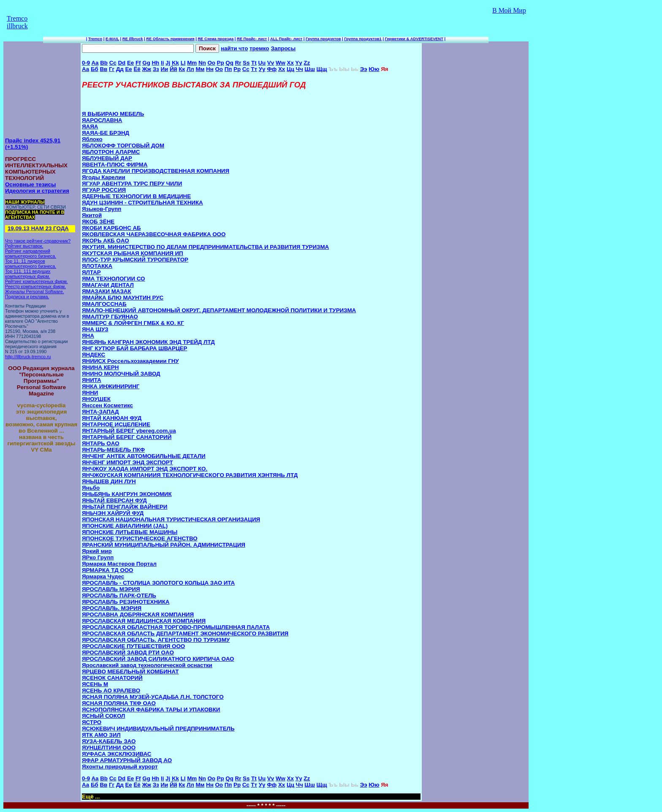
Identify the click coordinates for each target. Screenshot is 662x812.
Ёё (137, 69)
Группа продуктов (323, 39)
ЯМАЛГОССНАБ (104, 304)
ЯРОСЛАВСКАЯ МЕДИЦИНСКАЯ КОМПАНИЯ (144, 621)
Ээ (364, 69)
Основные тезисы (30, 184)
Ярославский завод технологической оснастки (147, 665)
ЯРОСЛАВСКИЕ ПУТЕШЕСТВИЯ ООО (133, 646)
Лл (190, 69)
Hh (155, 63)
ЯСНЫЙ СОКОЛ (103, 716)
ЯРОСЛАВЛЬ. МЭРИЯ (112, 608)
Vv (271, 63)
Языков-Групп (102, 209)
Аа (85, 69)
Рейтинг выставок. (24, 246)
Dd (122, 63)
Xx (290, 63)
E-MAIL (112, 39)
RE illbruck (133, 39)
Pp (221, 63)
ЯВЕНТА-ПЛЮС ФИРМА (115, 165)
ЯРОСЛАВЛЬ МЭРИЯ (111, 589)
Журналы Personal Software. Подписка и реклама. (35, 294)
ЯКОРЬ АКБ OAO (106, 241)
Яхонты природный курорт (120, 767)
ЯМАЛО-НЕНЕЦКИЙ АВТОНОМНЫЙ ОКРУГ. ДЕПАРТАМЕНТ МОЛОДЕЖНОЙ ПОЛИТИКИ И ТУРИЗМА (219, 310)
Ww (281, 63)
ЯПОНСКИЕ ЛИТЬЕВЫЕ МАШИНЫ (130, 532)
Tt (254, 63)
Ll (183, 63)
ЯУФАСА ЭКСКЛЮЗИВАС (117, 754)
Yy (298, 63)
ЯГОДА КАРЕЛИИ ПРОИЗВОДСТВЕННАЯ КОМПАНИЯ (156, 171)
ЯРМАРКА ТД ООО (107, 570)
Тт (254, 69)
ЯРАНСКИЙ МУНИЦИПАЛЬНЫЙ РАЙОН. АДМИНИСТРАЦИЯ (164, 545)
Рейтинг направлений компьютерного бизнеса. (31, 253)
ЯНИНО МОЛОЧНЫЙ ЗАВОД (121, 374)
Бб (95, 69)
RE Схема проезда (216, 39)
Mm (192, 63)
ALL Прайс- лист (286, 39)
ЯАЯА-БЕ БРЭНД (106, 133)
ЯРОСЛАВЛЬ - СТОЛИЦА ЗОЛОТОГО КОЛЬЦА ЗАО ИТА (158, 583)
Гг (112, 69)
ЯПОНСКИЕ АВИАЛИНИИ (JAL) (125, 526)
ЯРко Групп (98, 557)
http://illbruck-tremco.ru (28, 357)
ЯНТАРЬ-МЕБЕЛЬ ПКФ (113, 450)
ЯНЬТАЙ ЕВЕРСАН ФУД (114, 500)
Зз (156, 69)
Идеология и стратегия (37, 191)
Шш (310, 69)
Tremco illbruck (17, 22)
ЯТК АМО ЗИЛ (101, 735)
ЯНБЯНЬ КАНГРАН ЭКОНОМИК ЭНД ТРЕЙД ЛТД (148, 342)
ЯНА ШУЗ (95, 329)
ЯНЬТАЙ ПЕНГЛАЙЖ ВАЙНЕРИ (125, 507)
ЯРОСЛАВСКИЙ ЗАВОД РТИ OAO (128, 653)
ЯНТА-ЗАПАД (100, 412)
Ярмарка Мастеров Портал (119, 564)
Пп (228, 69)
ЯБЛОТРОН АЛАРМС (111, 152)
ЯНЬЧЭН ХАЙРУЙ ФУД (113, 513)
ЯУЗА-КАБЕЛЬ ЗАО (109, 741)
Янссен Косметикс (107, 405)
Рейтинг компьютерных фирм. (37, 281)
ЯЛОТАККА (97, 266)
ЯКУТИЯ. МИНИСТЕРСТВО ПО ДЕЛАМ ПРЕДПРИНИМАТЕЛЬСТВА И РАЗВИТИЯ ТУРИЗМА (205, 247)
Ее (128, 69)
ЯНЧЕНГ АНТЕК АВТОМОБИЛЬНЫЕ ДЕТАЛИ (144, 456)
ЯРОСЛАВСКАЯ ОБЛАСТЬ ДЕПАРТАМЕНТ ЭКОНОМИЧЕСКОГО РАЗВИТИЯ (185, 634)
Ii (162, 63)
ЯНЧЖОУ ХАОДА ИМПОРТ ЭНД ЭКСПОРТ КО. (145, 469)
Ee (130, 63)
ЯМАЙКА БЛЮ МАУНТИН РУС (123, 298)
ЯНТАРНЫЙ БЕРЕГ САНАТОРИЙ (127, 437)
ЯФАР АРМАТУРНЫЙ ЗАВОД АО (127, 760)
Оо (219, 69)
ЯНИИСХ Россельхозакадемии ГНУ (130, 361)
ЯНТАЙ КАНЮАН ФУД (112, 418)
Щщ (322, 69)
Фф (272, 69)
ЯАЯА (90, 127)
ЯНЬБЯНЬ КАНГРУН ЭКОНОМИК (127, 494)
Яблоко (92, 139)
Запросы (283, 48)
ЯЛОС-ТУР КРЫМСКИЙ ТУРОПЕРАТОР (135, 260)
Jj (168, 63)
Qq (229, 63)
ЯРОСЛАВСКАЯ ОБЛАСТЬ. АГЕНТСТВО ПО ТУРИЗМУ (156, 640)
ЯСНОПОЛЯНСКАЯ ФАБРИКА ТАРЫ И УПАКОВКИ (151, 710)
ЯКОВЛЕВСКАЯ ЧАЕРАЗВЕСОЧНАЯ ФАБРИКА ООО (154, 234)
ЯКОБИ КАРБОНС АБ (111, 228)
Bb (104, 63)
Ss (246, 63)
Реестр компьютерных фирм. (35, 286)
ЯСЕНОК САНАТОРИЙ (112, 678)
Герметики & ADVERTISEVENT (414, 39)
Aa (95, 63)
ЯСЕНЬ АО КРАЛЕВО (111, 691)
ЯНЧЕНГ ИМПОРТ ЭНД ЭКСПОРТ (128, 462)
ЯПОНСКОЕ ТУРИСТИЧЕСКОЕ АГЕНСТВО (140, 538)
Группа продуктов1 (363, 39)
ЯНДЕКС (94, 355)
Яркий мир (97, 551)
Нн (210, 69)
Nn (202, 63)
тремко (259, 48)
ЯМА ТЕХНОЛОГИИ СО (113, 279)
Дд (120, 69)
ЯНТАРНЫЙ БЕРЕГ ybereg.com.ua (129, 431)
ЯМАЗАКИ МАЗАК (107, 291)
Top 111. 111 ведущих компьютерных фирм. (28, 274)
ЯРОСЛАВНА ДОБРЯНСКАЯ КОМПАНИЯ (138, 614)
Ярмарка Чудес (103, 576)
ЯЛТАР (91, 272)
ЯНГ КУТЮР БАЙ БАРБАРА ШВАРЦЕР (134, 348)
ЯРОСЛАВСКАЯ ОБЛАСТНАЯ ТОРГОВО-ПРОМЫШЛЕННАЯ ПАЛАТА (176, 627)
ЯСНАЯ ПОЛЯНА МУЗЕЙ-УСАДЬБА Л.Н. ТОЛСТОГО (153, 697)
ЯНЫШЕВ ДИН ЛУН (109, 481)
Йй (174, 69)
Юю (374, 69)
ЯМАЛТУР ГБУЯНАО (110, 317)
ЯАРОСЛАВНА (102, 120)
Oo (211, 63)
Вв (103, 69)
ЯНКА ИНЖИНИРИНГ (111, 386)
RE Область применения (170, 39)
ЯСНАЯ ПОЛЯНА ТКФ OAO (119, 703)
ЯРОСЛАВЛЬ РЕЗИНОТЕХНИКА (126, 602)
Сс (246, 69)
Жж (147, 69)
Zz (307, 63)
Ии (164, 69)
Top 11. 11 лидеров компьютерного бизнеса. (31, 264)
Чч (300, 69)
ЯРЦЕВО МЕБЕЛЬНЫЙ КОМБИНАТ (130, 672)
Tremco (95, 39)
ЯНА (88, 336)
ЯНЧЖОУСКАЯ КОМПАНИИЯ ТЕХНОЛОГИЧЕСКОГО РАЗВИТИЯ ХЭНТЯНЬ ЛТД (190, 475)
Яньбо (91, 488)
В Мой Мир (509, 10)
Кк (182, 69)
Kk (175, 63)
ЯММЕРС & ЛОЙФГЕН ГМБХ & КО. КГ (133, 323)
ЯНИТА (92, 380)
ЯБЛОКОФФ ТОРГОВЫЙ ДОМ (123, 146)
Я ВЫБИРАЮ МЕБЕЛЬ (113, 114)
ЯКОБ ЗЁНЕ (98, 222)
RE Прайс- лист (252, 39)
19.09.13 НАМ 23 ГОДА (37, 228)
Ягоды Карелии (104, 177)
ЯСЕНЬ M (95, 684)
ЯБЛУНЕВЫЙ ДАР (107, 158)
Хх (282, 69)
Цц (290, 69)
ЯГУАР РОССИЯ (104, 190)
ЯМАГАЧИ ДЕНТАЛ (108, 285)
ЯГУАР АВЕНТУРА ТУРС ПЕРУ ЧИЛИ (132, 184)
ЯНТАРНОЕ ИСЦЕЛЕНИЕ (116, 424)
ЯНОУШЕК (96, 399)
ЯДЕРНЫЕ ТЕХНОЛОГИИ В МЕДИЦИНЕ (136, 196)
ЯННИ (90, 393)
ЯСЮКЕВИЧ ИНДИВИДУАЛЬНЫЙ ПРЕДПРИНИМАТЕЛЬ (158, 729)
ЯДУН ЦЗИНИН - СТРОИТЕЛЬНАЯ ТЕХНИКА (142, 203)
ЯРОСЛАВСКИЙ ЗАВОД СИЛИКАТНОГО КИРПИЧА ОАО (158, 659)
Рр (237, 69)
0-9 (86, 63)
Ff (138, 63)
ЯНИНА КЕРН (100, 367)
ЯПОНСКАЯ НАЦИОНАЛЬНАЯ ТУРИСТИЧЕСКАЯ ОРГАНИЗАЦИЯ (171, 519)
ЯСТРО (92, 722)
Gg (146, 63)
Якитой (92, 215)
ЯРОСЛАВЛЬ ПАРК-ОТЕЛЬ (119, 595)
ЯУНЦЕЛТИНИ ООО (109, 748)
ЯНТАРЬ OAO (101, 443)
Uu (262, 63)
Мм (200, 69)
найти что (234, 48)
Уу (262, 69)
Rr (238, 63)
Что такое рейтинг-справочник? (38, 241)
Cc (113, 63)
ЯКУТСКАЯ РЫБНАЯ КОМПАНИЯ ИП (133, 253)
